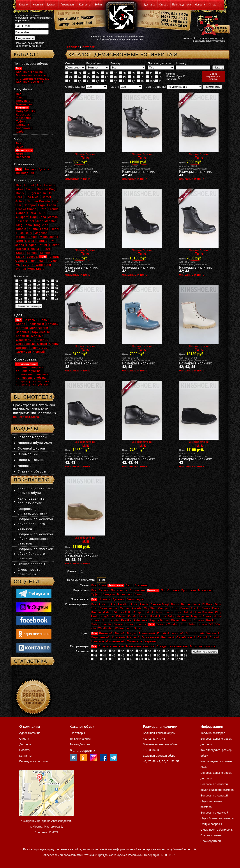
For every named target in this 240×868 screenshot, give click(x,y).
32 (69, 73)
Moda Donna (49, 237)
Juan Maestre (204, 612)
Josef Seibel (184, 612)
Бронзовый (147, 633)
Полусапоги (119, 590)
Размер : (117, 63)
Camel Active (109, 608)
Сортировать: (156, 87)
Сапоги (104, 590)
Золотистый (195, 633)
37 (113, 73)
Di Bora (207, 604)
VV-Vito (28, 265)
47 (104, 77)
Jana (159, 612)
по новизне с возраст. (32, 374)
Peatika (126, 620)
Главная (73, 47)
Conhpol (164, 608)
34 (86, 73)
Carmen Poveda (131, 608)
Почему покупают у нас (35, 761)
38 (122, 73)
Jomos (168, 612)
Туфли (96, 594)
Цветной (98, 641)
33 (78, 73)
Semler (119, 624)
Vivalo (203, 624)
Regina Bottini (159, 620)
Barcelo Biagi (160, 604)
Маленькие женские (140, 646)
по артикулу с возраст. (33, 381)
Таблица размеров (213, 733)
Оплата (164, 5)
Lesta (143, 616)
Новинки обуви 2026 (35, 443)
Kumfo (132, 616)
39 (131, 73)
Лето (129, 585)
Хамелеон (135, 641)
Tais (151, 624)
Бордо (132, 633)
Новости (200, 5)
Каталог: (26, 54)
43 (69, 77)
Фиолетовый (116, 641)
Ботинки (153, 590)
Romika (199, 620)
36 (104, 73)
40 (140, 73)
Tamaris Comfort (167, 624)
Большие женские (111, 646)
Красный (118, 637)
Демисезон (116, 585)
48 (113, 77)
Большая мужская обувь (159, 756)
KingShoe (107, 616)
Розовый (168, 637)
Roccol (187, 620)
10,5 (150, 81)
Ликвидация (68, 5)
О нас (212, 5)
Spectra (141, 624)
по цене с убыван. (30, 371)
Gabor (107, 612)
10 (140, 81)
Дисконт (52, 5)
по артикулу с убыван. (33, 384)
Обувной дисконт (32, 448)
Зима (102, 585)
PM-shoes (140, 620)
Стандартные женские (172, 646)
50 (131, 77)
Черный (150, 641)
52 (149, 77)
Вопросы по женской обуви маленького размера (35, 539)
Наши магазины (31, 460)
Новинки (38, 5)
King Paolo (24, 225)
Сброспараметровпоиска (214, 76)
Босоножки (125, 594)
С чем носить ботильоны (217, 830)
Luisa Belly (167, 616)
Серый (202, 637)
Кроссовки (189, 590)
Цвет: (115, 87)
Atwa (134, 604)
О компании (28, 454)
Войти (98, 5)
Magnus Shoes (201, 616)
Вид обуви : (95, 63)
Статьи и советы (211, 835)
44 (78, 77)
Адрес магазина (30, 733)
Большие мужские (203, 646)
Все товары (77, 733)
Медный (133, 637)
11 (158, 81)
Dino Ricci (32, 197)
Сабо (138, 594)
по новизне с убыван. (32, 378)
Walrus (120, 628)
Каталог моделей (32, 437)
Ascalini (123, 604)
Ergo (175, 608)
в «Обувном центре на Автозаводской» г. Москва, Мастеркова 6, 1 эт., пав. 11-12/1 (47, 827)
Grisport (139, 612)
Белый (120, 633)
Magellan (183, 616)
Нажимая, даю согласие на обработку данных (30, 45)
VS (211, 624)
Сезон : (71, 63)
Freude (96, 612)
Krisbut (121, 616)
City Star (150, 608)
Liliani (153, 616)
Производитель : (160, 63)
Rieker (176, 620)
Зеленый (213, 633)
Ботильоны (137, 590)
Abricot (104, 604)
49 (122, 77)
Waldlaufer (106, 628)
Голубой (163, 633)
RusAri (211, 620)
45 (86, 77)
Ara (113, 604)
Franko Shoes (200, 608)
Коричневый (101, 637)
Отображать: (75, 87)
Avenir (144, 604)
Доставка (150, 5)
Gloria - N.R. (123, 612)
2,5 (96, 81)
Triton (192, 624)
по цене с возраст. (30, 367)
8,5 (114, 81)
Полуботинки (170, 590)
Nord (105, 620)
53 (158, 77)
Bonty (175, 604)
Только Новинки (80, 739)
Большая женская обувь (159, 733)
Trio (184, 624)
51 (140, 77)
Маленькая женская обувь (160, 744)
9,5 (132, 81)
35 (95, 73)
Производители (182, 5)
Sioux (130, 624)
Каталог (24, 5)
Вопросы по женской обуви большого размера (35, 524)
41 (149, 73)
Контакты (85, 5)
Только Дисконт (80, 744)
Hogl (150, 612)
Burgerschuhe (191, 604)
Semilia (107, 624)
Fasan (185, 608)
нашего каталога (26, 417)
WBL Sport (134, 628)
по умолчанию (27, 364)
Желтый (178, 633)
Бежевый (106, 633)
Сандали (109, 594)
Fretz (216, 608)
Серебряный (186, 637)
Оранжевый (150, 637)
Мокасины (205, 590)
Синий (214, 637)
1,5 (78, 81)
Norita (115, 620)
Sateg (95, 624)
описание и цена (78, 179)
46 (95, 77)
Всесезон (141, 585)
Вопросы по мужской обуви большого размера (35, 554)
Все (94, 585)
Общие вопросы (31, 564)
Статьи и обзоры (32, 471)
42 (158, 73)
